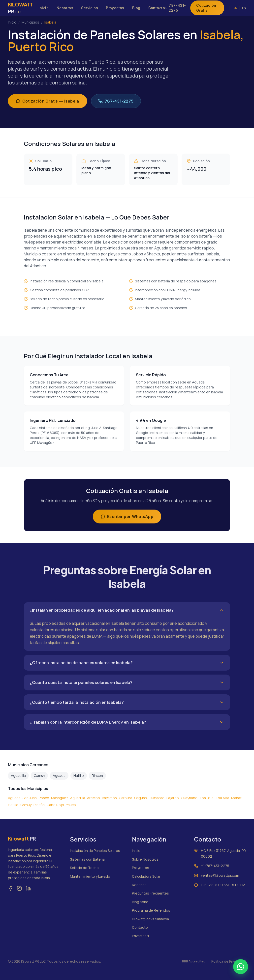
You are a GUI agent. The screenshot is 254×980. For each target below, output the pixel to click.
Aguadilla (18, 776)
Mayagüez (60, 798)
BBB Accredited (194, 961)
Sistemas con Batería (87, 859)
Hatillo (79, 776)
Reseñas (139, 885)
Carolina (126, 798)
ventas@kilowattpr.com (220, 875)
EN (244, 8)
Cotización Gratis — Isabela (48, 101)
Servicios (90, 8)
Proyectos (115, 8)
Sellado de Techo (84, 868)
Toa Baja (206, 798)
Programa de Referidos (151, 910)
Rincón (97, 776)
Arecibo (94, 798)
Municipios (30, 22)
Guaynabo (189, 798)
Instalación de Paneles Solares (95, 851)
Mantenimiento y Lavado (90, 876)
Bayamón (109, 798)
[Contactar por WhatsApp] (241, 967)
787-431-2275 (175, 8)
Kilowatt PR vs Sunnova (150, 919)
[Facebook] (10, 888)
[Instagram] (19, 888)
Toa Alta (222, 798)
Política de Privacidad (229, 961)
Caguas (141, 798)
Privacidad (140, 936)
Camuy (39, 776)
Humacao (157, 798)
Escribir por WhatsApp (127, 517)
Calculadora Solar (146, 876)
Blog (136, 8)
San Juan (30, 798)
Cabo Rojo (55, 805)
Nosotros (65, 8)
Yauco (71, 805)
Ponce (44, 798)
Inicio (44, 8)
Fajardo (173, 798)
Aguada (59, 776)
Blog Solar (140, 902)
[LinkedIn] (28, 888)
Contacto (157, 8)
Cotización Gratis (206, 8)
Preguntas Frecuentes (150, 893)
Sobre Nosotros (145, 859)
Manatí (237, 798)
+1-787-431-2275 (215, 866)
